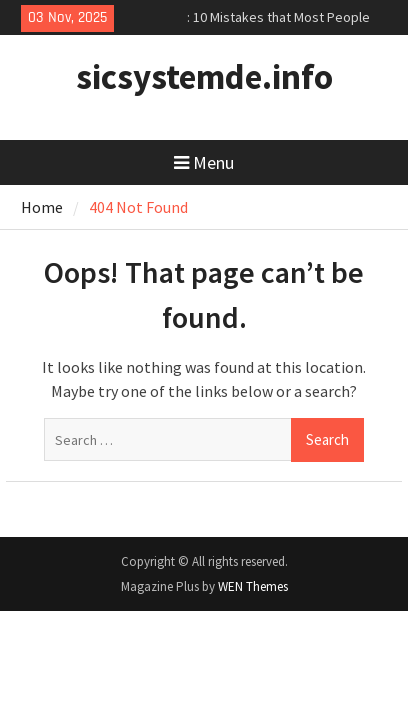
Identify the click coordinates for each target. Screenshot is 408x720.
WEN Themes (253, 586)
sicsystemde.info (204, 77)
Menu (204, 162)
